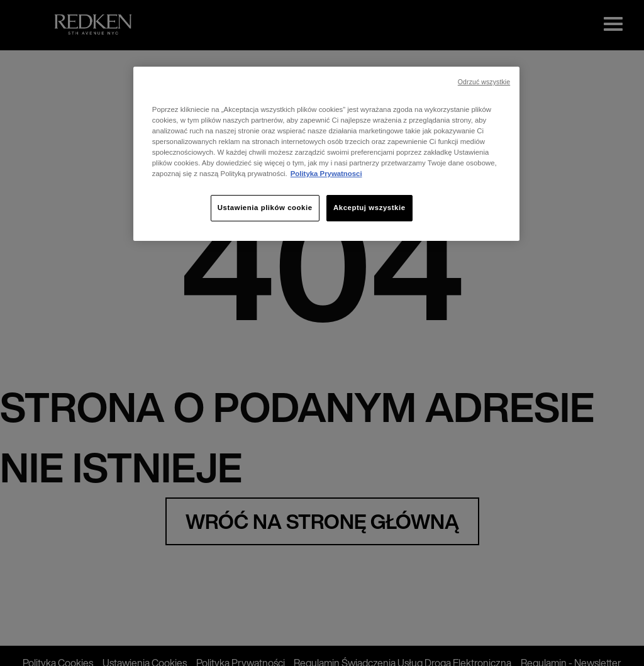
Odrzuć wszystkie (484, 82)
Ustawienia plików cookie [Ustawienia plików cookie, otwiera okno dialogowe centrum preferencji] (265, 208)
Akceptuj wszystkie (369, 208)
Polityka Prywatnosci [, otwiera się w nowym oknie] (326, 174)
